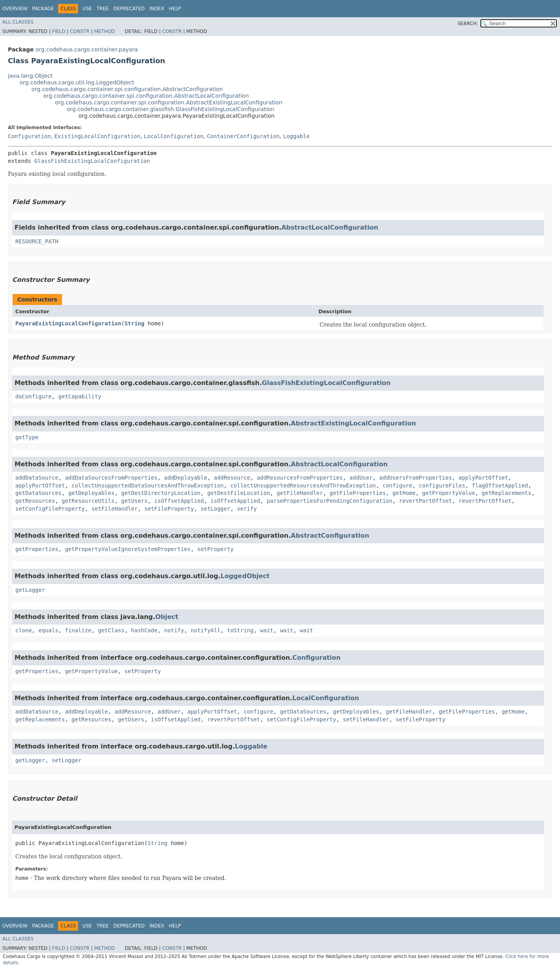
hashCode (144, 630)
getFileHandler (300, 493)
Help (175, 9)
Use (87, 9)
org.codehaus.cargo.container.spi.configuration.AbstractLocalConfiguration (146, 96)
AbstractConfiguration (330, 536)
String (134, 323)
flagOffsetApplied (500, 485)
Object (167, 617)
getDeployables (91, 493)
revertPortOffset (426, 501)
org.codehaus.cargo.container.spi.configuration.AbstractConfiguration (127, 89)
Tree (103, 9)
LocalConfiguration (174, 136)
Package (43, 9)
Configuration (29, 136)
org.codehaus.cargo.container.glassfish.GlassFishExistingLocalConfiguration (171, 109)
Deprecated (129, 9)
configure (398, 485)
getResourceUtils (88, 501)
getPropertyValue (449, 493)
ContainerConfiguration (243, 136)
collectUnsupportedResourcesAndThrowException (303, 485)
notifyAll (206, 630)
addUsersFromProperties (415, 478)
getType (27, 437)
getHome (404, 493)
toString (240, 630)
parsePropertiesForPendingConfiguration (330, 501)
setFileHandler (115, 509)
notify (174, 630)
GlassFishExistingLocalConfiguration (92, 161)
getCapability (80, 396)
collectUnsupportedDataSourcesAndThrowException (148, 485)
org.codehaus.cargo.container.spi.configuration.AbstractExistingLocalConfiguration (169, 102)
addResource (232, 478)
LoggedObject (245, 576)
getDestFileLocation (239, 493)
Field (58, 31)
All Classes (18, 22)
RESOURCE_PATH (37, 241)
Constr (80, 31)
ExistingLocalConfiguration (97, 136)
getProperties (37, 549)
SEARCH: (468, 24)
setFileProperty (169, 509)
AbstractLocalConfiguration (330, 227)
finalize (78, 630)
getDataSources (38, 493)
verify (247, 509)
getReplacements (507, 493)
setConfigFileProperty (50, 509)
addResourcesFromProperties (300, 478)
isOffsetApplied (179, 501)
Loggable (296, 136)
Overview (15, 9)
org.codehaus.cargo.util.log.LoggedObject (77, 82)
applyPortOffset (483, 478)
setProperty (216, 549)
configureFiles (442, 485)
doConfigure (34, 396)
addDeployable (186, 478)
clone (24, 630)
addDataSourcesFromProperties (111, 478)
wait (267, 630)
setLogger (215, 509)
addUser (361, 478)
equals (48, 630)
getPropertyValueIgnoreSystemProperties (128, 549)
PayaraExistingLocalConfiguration (68, 323)
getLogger (30, 590)
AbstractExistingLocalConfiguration (353, 423)
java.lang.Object (30, 76)
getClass (111, 630)
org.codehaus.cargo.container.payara (87, 49)
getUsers (134, 501)
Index (157, 9)
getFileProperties (358, 493)
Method (105, 31)
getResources (35, 501)
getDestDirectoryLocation (161, 493)
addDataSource (37, 478)
